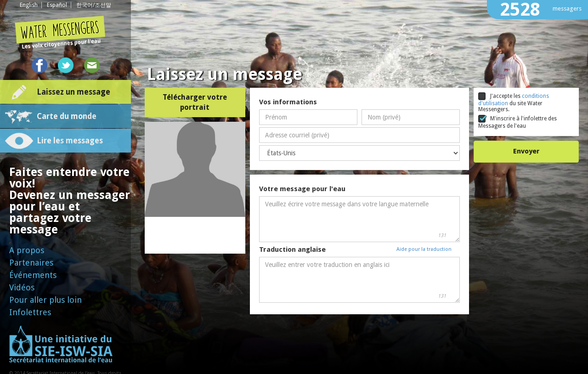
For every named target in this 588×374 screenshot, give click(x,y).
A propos (27, 250)
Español (57, 5)
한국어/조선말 (94, 5)
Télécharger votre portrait (195, 102)
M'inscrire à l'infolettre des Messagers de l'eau (517, 122)
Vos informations (288, 102)
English (29, 5)
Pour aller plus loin (45, 300)
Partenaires (31, 263)
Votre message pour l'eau (302, 189)
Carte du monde (67, 116)
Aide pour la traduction (424, 249)
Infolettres (30, 312)
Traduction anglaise (292, 249)
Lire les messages (70, 141)
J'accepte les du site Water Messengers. (514, 102)
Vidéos (22, 287)
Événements (33, 275)
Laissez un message (73, 92)
